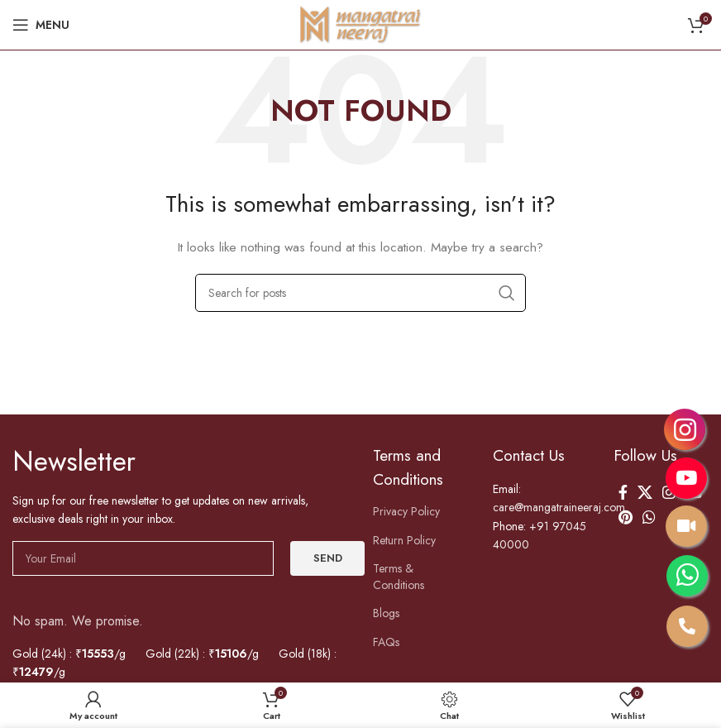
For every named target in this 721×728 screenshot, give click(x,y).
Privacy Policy (409, 511)
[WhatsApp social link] (649, 517)
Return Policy (407, 540)
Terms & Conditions (400, 577)
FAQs (387, 642)
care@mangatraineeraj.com (564, 507)
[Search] (360, 293)
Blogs (387, 613)
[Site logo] (360, 24)
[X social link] (645, 492)
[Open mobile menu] (41, 25)
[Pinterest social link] (626, 517)
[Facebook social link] (623, 492)
